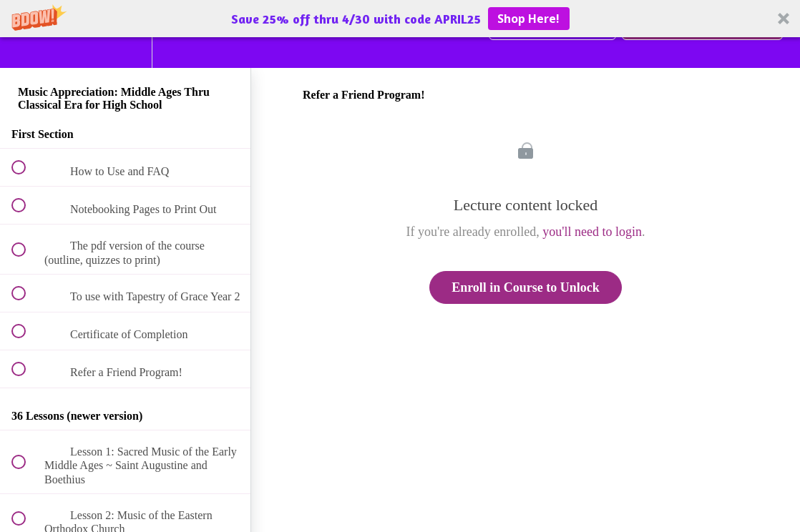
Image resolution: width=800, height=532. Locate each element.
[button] (400, 19)
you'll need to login (592, 232)
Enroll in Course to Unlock (526, 287)
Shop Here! (528, 19)
